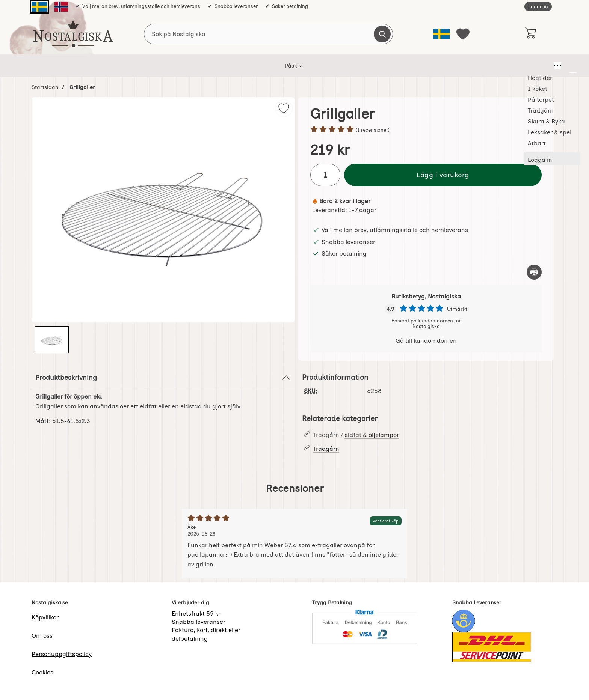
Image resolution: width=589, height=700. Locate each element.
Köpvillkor (45, 617)
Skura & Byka (324, 66)
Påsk (140, 66)
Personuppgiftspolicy (62, 654)
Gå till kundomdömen (426, 341)
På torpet (242, 66)
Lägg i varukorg (443, 175)
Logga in (538, 7)
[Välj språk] (441, 34)
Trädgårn (280, 66)
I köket (207, 66)
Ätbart (418, 66)
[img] (284, 108)
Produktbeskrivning (163, 378)
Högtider (172, 66)
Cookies (42, 672)
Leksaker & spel (375, 66)
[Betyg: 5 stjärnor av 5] (426, 130)
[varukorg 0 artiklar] (530, 34)
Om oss (42, 636)
